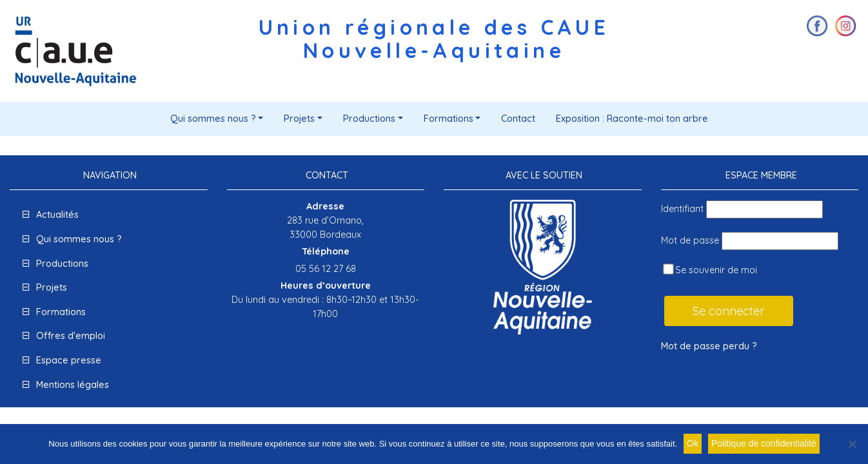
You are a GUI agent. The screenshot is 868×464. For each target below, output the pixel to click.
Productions (369, 119)
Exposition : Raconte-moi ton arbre (632, 119)
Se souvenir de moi (710, 270)
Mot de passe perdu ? (709, 346)
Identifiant (682, 209)
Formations (449, 119)
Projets (299, 119)
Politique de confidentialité (764, 443)
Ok (693, 443)
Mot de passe (690, 240)
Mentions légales (73, 385)
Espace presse (69, 360)
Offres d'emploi (71, 336)
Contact (518, 119)
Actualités (57, 215)
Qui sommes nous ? (213, 119)
